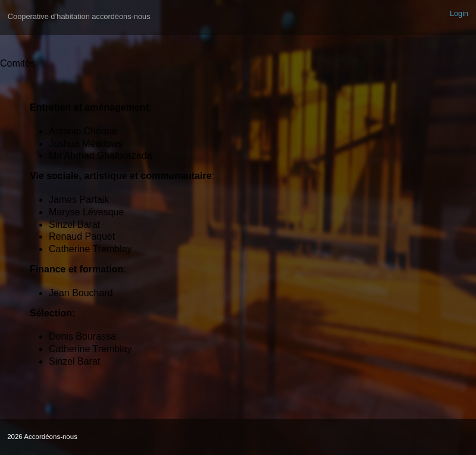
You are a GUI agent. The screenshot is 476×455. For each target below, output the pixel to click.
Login (459, 13)
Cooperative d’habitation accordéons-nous (79, 16)
